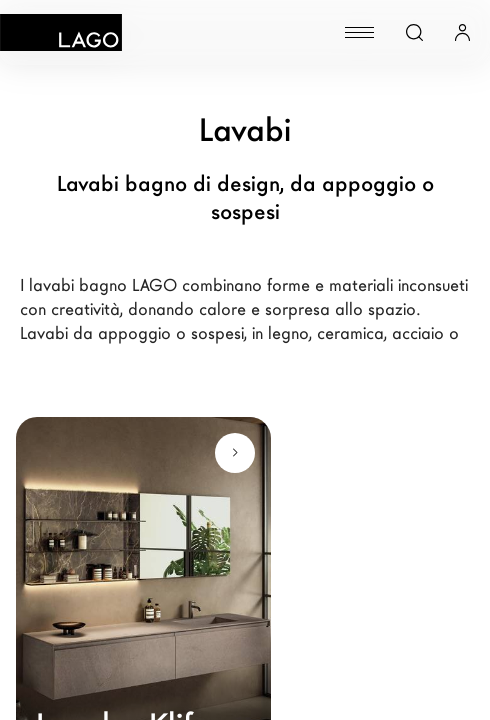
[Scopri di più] (235, 453)
